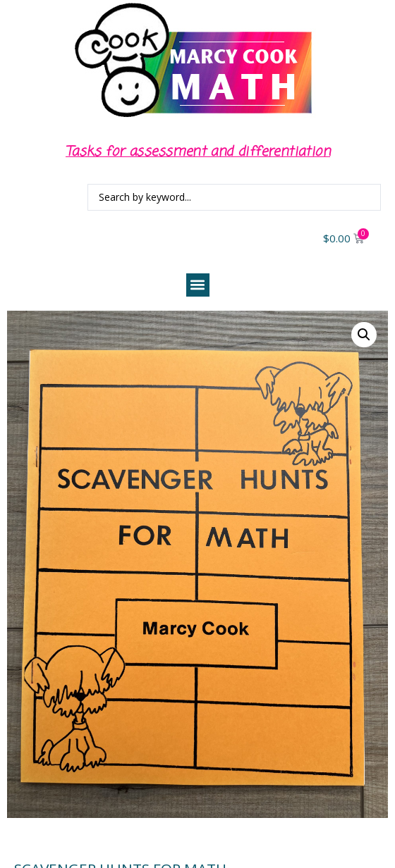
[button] (198, 285)
